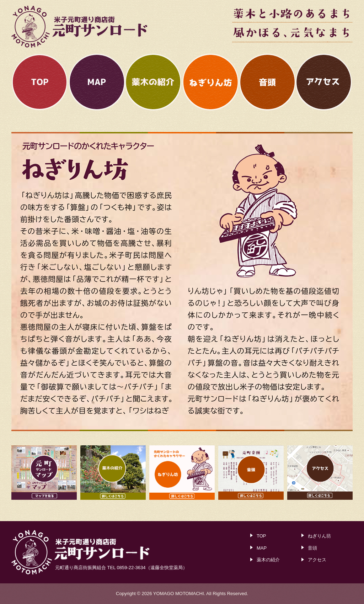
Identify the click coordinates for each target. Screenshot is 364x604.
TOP (261, 536)
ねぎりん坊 (319, 536)
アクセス (317, 560)
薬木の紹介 (268, 560)
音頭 (312, 548)
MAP (262, 548)
